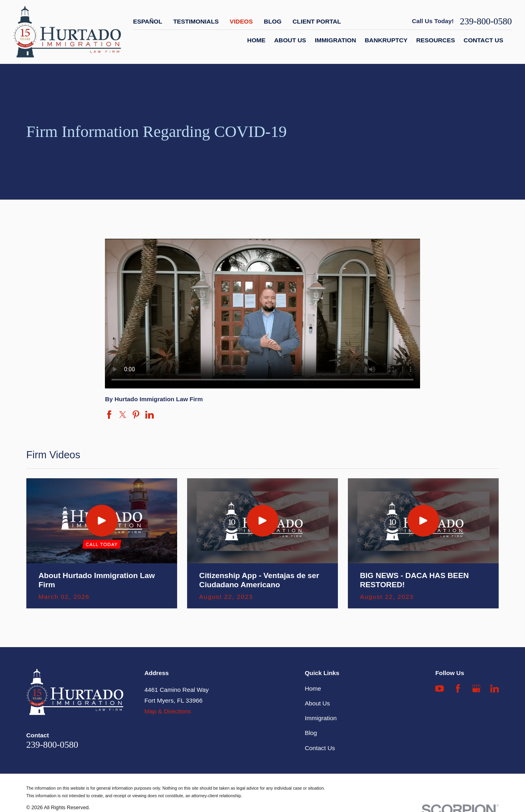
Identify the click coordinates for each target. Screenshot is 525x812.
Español (148, 21)
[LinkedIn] (494, 688)
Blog (272, 21)
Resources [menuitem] (435, 40)
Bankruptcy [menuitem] (386, 40)
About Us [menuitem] (290, 40)
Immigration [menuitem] (336, 40)
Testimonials (196, 21)
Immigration (321, 718)
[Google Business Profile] (476, 688)
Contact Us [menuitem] (483, 40)
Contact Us (320, 748)
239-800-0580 (486, 21)
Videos (241, 21)
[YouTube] (439, 688)
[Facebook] (458, 688)
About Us (317, 703)
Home (313, 688)
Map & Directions (168, 711)
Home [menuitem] (257, 40)
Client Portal (317, 21)
